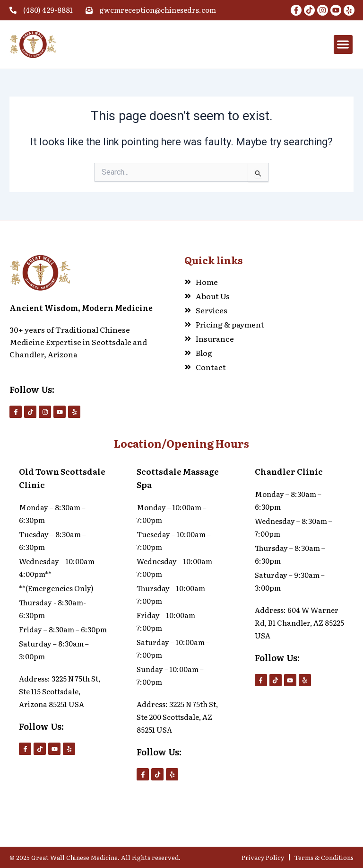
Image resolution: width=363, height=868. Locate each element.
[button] (343, 45)
